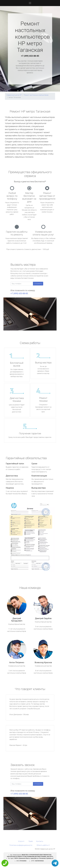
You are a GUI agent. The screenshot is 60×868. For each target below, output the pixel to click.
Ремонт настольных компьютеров (36, 95)
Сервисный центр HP (14, 95)
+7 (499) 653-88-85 (30, 56)
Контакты (40, 841)
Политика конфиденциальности (21, 845)
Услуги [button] (21, 841)
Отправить (38, 284)
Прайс (31, 841)
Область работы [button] (42, 845)
